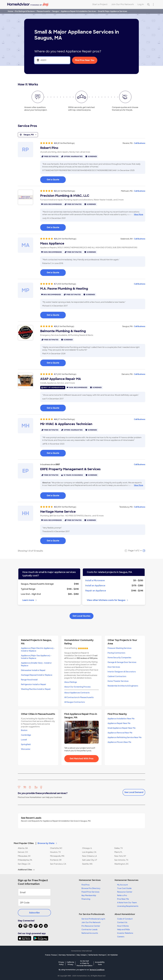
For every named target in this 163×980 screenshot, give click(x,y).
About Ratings (71, 682)
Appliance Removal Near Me (120, 733)
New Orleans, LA (89, 856)
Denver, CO (23, 852)
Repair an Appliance (96, 591)
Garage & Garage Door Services (122, 662)
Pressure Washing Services (120, 648)
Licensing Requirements (128, 906)
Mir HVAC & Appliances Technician (66, 424)
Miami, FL (118, 852)
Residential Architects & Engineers (123, 686)
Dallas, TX (118, 848)
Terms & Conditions (97, 970)
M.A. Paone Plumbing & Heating (64, 289)
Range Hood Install (29, 680)
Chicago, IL (87, 848)
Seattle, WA (87, 864)
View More (138, 214)
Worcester (26, 749)
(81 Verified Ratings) (66, 143)
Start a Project (100, 4)
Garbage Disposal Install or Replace (37, 675)
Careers (121, 937)
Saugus (56, 11)
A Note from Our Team (127, 903)
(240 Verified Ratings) (67, 374)
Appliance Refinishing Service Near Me (125, 737)
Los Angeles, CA (89, 852)
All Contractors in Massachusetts (79, 697)
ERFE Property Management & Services (70, 469)
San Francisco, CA (58, 864)
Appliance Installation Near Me (121, 719)
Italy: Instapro (82, 955)
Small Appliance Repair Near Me (122, 728)
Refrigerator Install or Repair (34, 684)
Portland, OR (56, 860)
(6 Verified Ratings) (66, 326)
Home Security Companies (119, 658)
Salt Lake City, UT (90, 860)
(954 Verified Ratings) (67, 507)
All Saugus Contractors (75, 702)
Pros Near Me (123, 899)
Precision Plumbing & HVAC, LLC (65, 196)
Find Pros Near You (85, 60)
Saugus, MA (28, 135)
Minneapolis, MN (57, 856)
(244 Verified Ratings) (67, 239)
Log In (141, 4)
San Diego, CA (24, 864)
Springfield (26, 744)
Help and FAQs (123, 930)
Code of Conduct (125, 919)
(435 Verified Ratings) (67, 284)
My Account (123, 885)
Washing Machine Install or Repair (36, 689)
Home (10, 11)
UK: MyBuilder (113, 955)
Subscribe (34, 913)
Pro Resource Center (91, 926)
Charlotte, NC (56, 848)
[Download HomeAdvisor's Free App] (26, 938)
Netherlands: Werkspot (97, 955)
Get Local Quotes (81, 616)
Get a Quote (53, 180)
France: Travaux (51, 955)
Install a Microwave (95, 580)
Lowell (24, 740)
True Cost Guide (124, 888)
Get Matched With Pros (82, 759)
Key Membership (89, 895)
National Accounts (90, 933)
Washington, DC (121, 864)
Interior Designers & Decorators (122, 672)
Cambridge (26, 735)
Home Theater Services (118, 681)
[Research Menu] (153, 4)
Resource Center (125, 892)
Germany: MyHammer (67, 955)
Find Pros (86, 885)
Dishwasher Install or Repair (33, 670)
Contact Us (122, 922)
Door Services (114, 667)
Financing (86, 899)
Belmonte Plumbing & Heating (63, 331)
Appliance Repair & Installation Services (78, 11)
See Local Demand (134, 792)
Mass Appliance (52, 243)
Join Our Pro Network (123, 4)
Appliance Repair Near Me (119, 723)
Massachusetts (43, 11)
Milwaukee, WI (24, 856)
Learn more (30, 600)
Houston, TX (55, 852)
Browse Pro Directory (91, 888)
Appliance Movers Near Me (119, 742)
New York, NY (120, 856)
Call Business (140, 143)
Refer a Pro (122, 895)
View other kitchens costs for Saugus (108, 600)
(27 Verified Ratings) (66, 419)
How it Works (123, 926)
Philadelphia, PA (25, 860)
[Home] (28, 4)
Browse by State (47, 843)
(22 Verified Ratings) (66, 191)
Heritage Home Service (58, 512)
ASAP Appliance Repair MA (61, 379)
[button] (81, 842)
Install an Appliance (95, 586)
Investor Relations (125, 933)
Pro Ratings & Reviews (25, 11)
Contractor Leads (89, 930)
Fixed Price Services (90, 892)
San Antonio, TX (121, 860)
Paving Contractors (116, 653)
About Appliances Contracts (77, 693)
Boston (24, 730)
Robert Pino (49, 148)
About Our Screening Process (77, 687)
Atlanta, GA (23, 848)
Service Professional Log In (93, 919)
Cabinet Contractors (117, 676)
